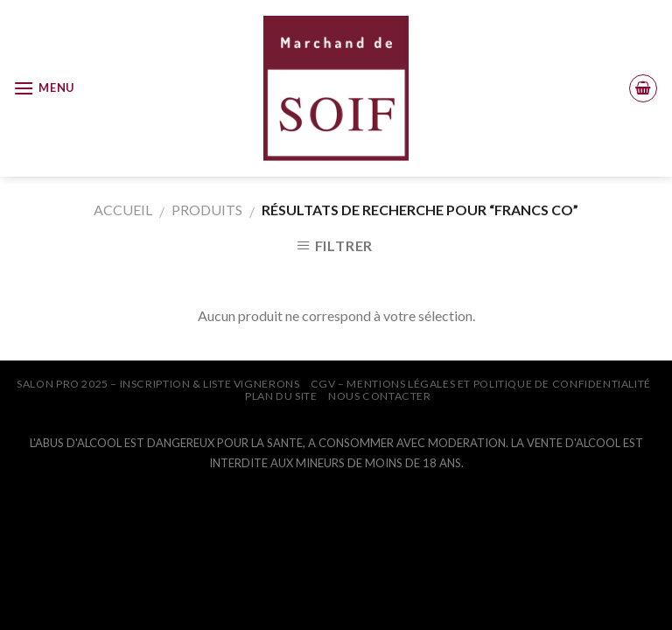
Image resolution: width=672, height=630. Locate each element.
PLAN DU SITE (281, 396)
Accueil (123, 210)
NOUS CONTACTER (380, 396)
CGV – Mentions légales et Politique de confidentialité (481, 384)
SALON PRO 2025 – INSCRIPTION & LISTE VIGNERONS (158, 384)
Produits (207, 210)
